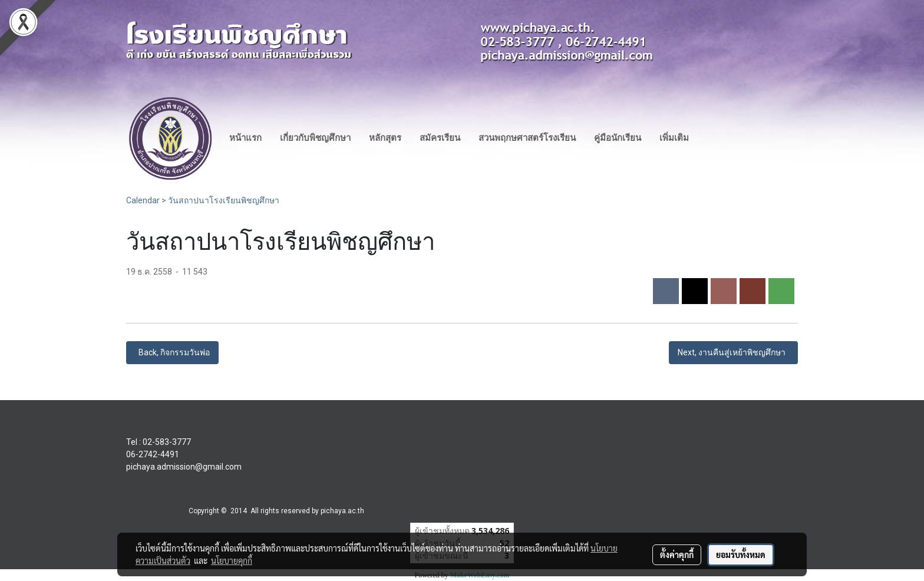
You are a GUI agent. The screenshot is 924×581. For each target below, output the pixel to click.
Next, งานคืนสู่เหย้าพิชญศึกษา (733, 352)
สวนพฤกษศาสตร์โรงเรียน (527, 138)
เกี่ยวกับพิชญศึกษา (315, 138)
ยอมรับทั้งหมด (741, 554)
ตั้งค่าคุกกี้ (677, 554)
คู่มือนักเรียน (618, 138)
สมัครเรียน (440, 138)
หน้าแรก (245, 138)
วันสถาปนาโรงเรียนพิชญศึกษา (224, 200)
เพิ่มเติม (674, 138)
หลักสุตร (385, 138)
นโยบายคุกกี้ (232, 560)
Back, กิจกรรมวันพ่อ (172, 352)
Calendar (143, 200)
